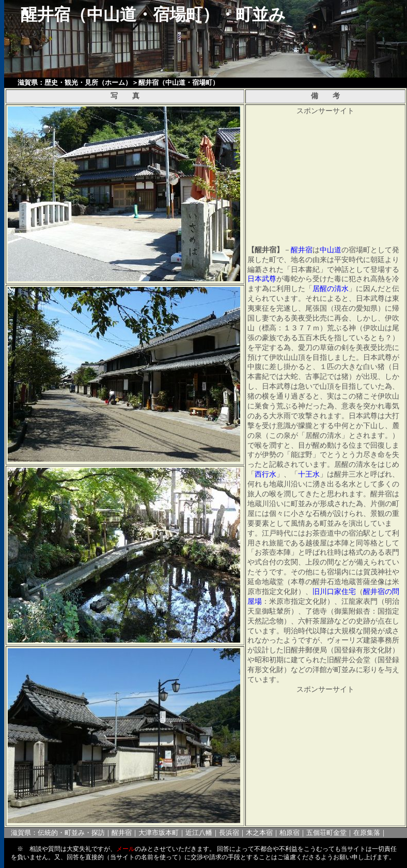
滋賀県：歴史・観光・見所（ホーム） (75, 82)
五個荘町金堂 (326, 833)
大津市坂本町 (159, 833)
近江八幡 (199, 833)
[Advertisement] (322, 181)
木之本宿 (259, 833)
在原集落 (367, 833)
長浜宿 (229, 833)
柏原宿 (289, 833)
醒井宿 (122, 833)
